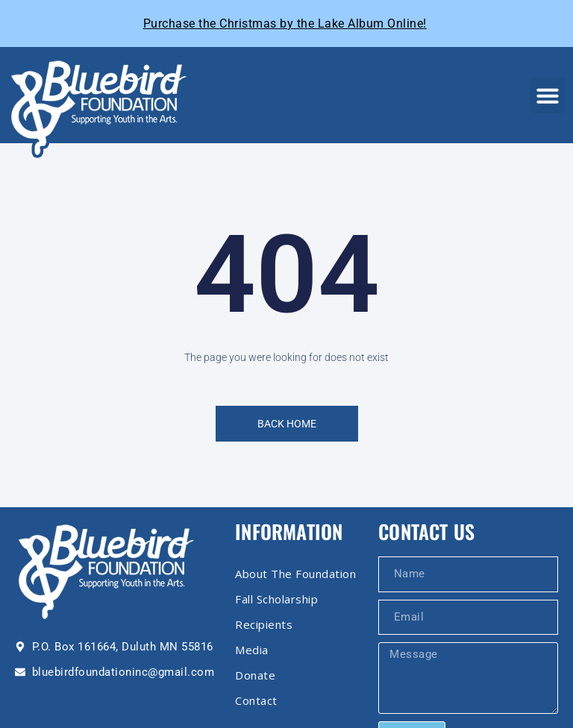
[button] (548, 95)
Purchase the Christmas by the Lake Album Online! (285, 23)
